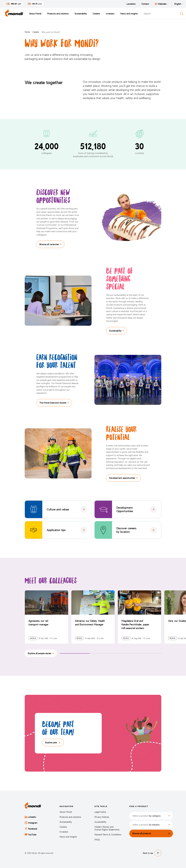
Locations (131, 4)
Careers (96, 14)
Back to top (152, 853)
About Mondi (35, 14)
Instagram (31, 823)
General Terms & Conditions (108, 835)
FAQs (97, 840)
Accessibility (100, 822)
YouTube (31, 834)
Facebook (31, 829)
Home (27, 32)
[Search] (182, 14)
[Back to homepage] (14, 14)
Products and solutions (58, 14)
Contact (145, 4)
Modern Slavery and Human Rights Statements (107, 828)
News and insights (129, 14)
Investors (110, 14)
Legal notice (100, 812)
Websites (162, 4)
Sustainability (81, 14)
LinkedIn (30, 817)
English (179, 4)
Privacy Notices (102, 817)
